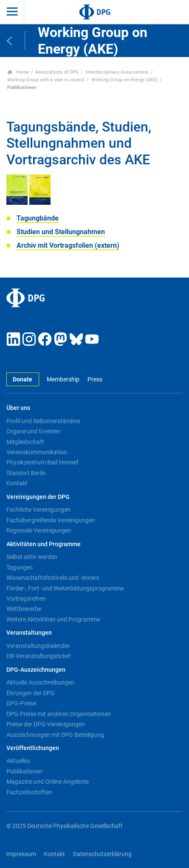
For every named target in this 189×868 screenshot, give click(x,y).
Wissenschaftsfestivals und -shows (53, 578)
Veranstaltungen (29, 633)
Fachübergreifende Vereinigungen (51, 520)
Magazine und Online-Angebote (48, 782)
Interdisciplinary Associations (117, 72)
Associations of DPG (57, 72)
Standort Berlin (26, 473)
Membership (63, 380)
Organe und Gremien (34, 431)
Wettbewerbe (24, 609)
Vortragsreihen (26, 599)
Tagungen (20, 567)
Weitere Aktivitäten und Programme (53, 619)
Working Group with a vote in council (46, 80)
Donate (23, 380)
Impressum (21, 854)
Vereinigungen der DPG (38, 497)
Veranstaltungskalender (38, 646)
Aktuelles (18, 761)
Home (18, 72)
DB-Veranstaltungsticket (39, 656)
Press (95, 380)
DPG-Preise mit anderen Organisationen (59, 714)
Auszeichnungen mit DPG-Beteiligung (55, 735)
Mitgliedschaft (25, 442)
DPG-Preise (21, 703)
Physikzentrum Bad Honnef (42, 462)
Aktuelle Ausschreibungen (40, 682)
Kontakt (17, 483)
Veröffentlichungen (33, 748)
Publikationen (24, 771)
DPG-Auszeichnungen (36, 670)
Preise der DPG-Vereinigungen (46, 724)
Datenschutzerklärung (102, 854)
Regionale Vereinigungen (39, 530)
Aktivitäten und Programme (44, 544)
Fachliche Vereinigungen (38, 510)
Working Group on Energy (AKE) (124, 80)
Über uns (18, 408)
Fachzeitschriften (29, 792)
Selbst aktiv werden (32, 557)
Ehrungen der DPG (31, 693)
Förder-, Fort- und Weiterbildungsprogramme (65, 588)
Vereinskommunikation (37, 452)
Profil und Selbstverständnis (43, 421)
